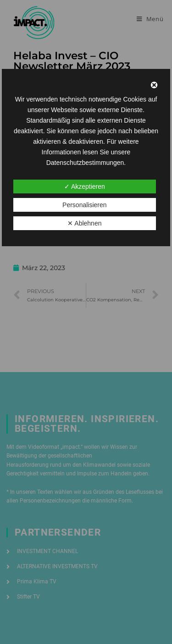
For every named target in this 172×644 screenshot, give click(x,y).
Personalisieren (85, 205)
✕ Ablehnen (84, 223)
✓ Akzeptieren (85, 186)
